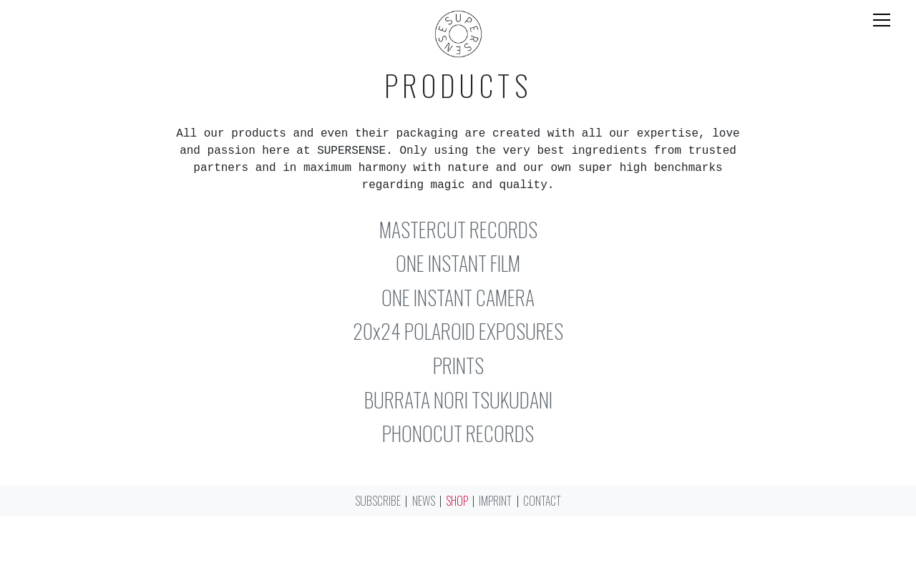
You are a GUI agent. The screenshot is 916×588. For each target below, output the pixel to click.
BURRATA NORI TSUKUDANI (458, 400)
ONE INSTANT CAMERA (458, 297)
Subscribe (378, 501)
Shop (457, 501)
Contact (542, 501)
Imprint (495, 501)
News (424, 501)
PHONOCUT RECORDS (458, 433)
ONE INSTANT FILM (458, 263)
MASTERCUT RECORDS (458, 229)
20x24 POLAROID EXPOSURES (458, 331)
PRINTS (458, 365)
